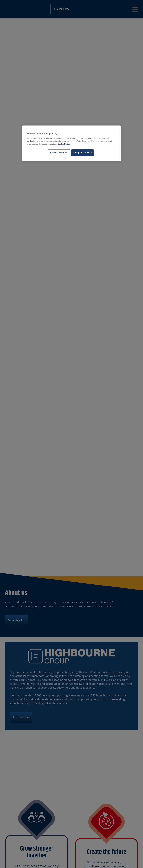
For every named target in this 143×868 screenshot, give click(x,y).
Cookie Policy (64, 144)
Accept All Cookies (83, 153)
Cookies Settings (58, 153)
